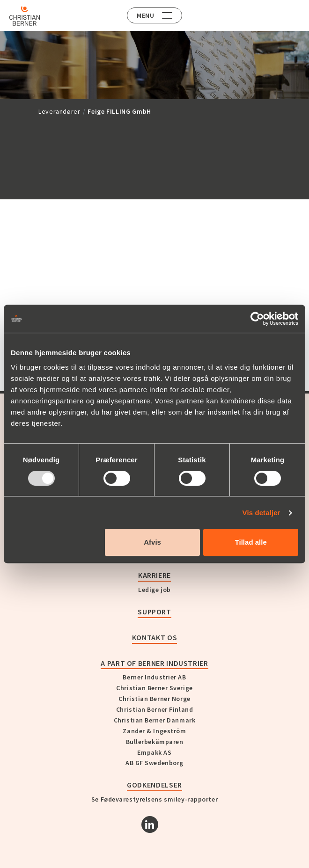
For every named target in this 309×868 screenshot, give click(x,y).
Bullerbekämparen (155, 742)
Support (154, 612)
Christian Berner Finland (154, 709)
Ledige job (154, 590)
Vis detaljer (261, 513)
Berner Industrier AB (154, 677)
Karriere (154, 575)
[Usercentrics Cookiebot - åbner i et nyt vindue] (257, 319)
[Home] (25, 16)
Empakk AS (154, 752)
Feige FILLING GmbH (119, 111)
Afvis (152, 542)
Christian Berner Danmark (154, 720)
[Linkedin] (150, 824)
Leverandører (59, 111)
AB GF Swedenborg (154, 763)
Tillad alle (251, 542)
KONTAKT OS (154, 637)
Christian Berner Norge (154, 699)
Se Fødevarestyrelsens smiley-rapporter (154, 799)
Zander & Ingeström (154, 731)
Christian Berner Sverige (154, 688)
